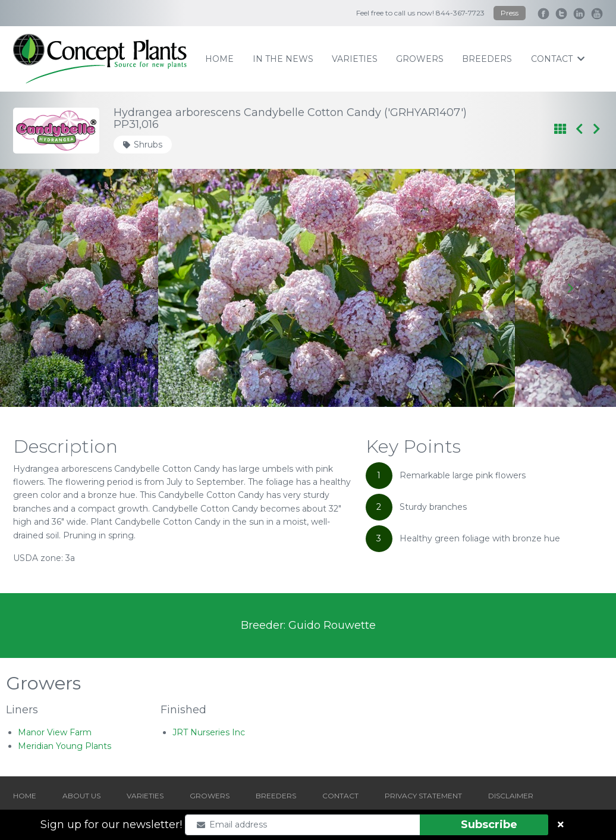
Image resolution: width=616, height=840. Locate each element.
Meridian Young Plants (65, 746)
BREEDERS (276, 796)
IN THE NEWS (283, 59)
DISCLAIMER (511, 796)
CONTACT (340, 796)
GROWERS (210, 796)
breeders (487, 59)
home (219, 59)
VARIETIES (145, 796)
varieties (355, 59)
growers (420, 59)
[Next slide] (570, 288)
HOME (25, 796)
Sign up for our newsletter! (111, 825)
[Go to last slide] (46, 288)
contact (558, 59)
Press (510, 13)
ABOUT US (81, 796)
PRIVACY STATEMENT (423, 796)
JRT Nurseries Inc (209, 732)
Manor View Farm (55, 732)
